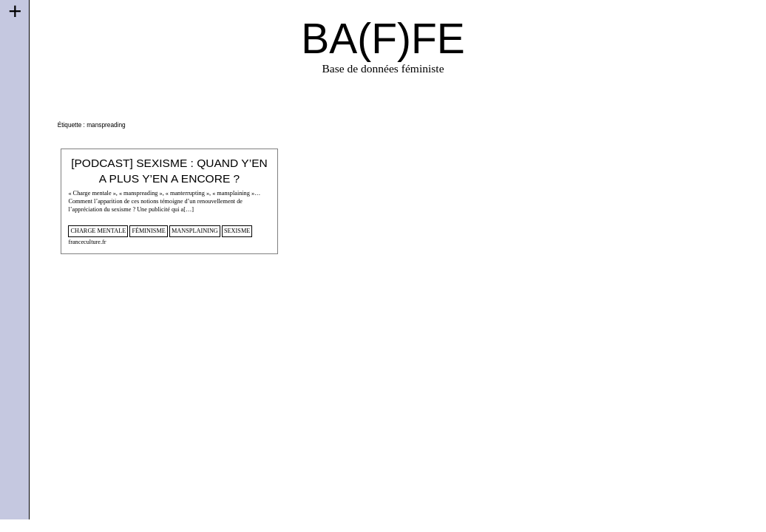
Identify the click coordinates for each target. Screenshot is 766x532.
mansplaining (195, 231)
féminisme (148, 231)
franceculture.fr (87, 242)
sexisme (237, 231)
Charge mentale (98, 231)
